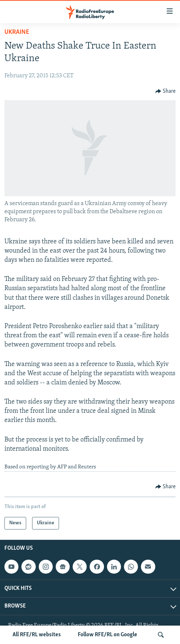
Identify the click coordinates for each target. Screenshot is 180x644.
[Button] (166, 91)
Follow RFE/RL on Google (108, 635)
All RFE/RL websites (37, 635)
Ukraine (17, 32)
